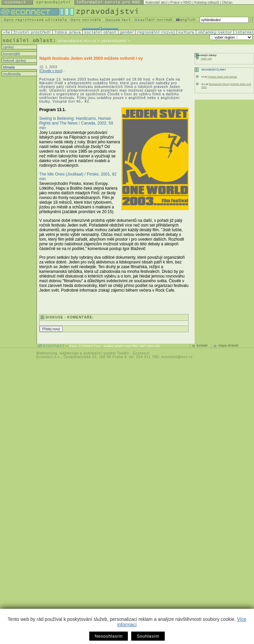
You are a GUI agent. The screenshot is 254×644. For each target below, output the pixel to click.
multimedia (11, 74)
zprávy (8, 47)
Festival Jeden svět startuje (222, 77)
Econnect (141, 353)
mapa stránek (228, 345)
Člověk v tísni (51, 71)
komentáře (11, 54)
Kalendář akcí (157, 2)
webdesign (69, 353)
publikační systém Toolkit (106, 353)
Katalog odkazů (207, 2)
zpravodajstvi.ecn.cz (77, 41)
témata (8, 67)
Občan (227, 2)
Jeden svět (206, 59)
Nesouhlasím (109, 636)
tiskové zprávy (14, 60)
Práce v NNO (181, 2)
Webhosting (47, 353)
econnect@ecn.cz (177, 357)
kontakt (202, 345)
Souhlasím (148, 636)
